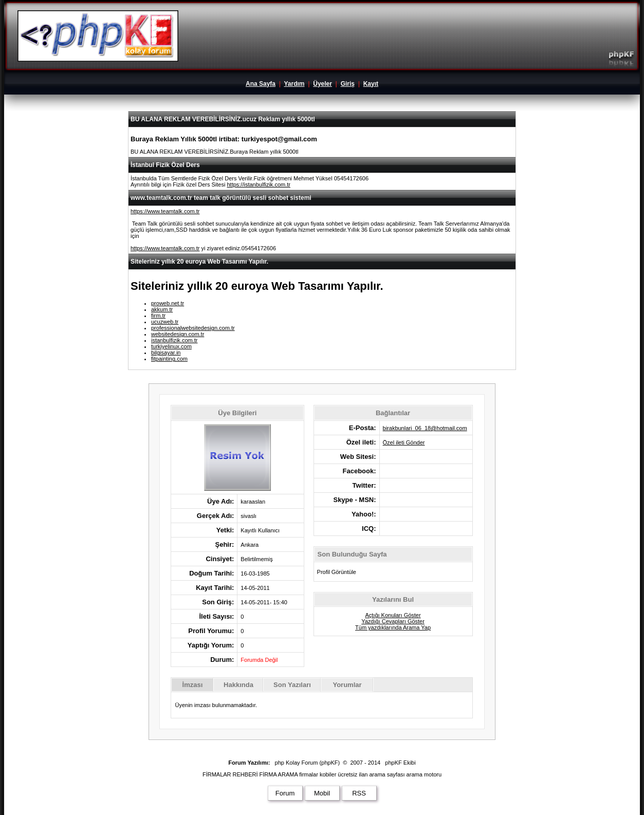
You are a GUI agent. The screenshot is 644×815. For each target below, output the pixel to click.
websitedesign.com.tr (178, 334)
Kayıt (371, 84)
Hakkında (238, 685)
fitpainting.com (169, 359)
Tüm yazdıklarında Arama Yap (393, 627)
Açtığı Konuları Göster (393, 615)
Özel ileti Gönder (404, 442)
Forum (285, 793)
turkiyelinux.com (171, 346)
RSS (359, 793)
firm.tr (158, 316)
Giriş (348, 84)
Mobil (322, 793)
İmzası (193, 685)
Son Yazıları (292, 685)
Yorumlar (347, 685)
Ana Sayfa (261, 84)
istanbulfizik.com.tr (174, 340)
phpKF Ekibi (400, 763)
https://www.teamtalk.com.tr (165, 211)
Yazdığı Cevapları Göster (393, 621)
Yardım (294, 84)
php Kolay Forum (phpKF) (308, 763)
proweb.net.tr (168, 303)
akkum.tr (162, 309)
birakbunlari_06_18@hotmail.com (425, 428)
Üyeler (323, 84)
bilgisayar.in (166, 353)
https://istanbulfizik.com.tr (259, 184)
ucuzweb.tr (165, 322)
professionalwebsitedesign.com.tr (193, 328)
